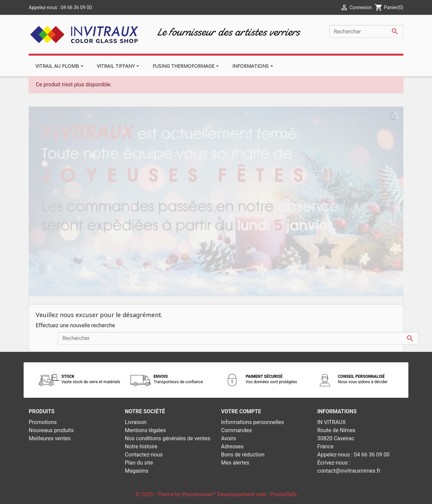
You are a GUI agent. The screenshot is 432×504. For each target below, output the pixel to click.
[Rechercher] (366, 31)
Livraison (136, 422)
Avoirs (228, 438)
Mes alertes (235, 463)
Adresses (232, 446)
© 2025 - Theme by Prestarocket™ (176, 494)
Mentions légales (145, 430)
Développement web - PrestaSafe (257, 494)
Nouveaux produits (51, 430)
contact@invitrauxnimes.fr (349, 471)
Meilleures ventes (50, 438)
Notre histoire (141, 446)
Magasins (137, 471)
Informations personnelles (252, 422)
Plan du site (139, 463)
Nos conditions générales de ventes (168, 438)
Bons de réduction (243, 455)
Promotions (43, 422)
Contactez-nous (144, 455)
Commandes (236, 430)
